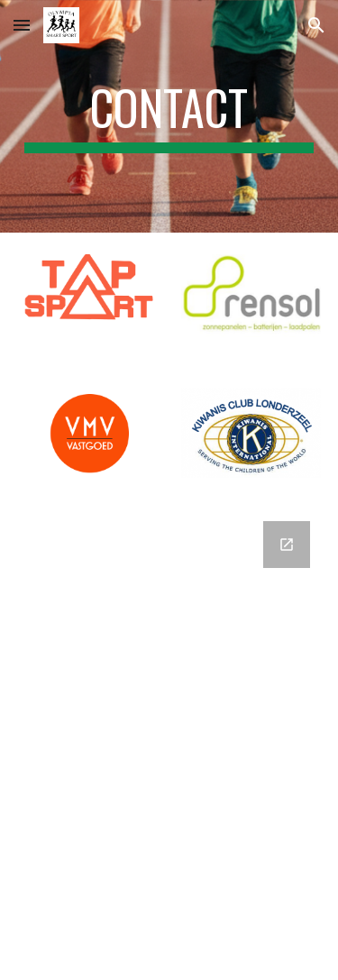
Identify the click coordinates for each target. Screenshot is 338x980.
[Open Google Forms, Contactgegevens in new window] (287, 545)
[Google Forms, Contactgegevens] (169, 740)
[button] (22, 25)
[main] (169, 116)
